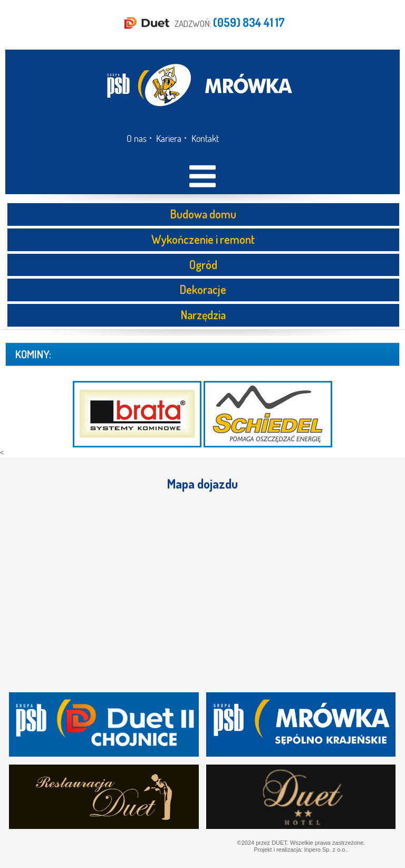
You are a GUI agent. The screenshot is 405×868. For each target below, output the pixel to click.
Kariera (169, 139)
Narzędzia (203, 314)
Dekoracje (203, 289)
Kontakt (205, 139)
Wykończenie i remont (203, 239)
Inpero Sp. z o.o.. (326, 850)
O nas (137, 139)
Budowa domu (203, 214)
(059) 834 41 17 (249, 22)
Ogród (203, 264)
